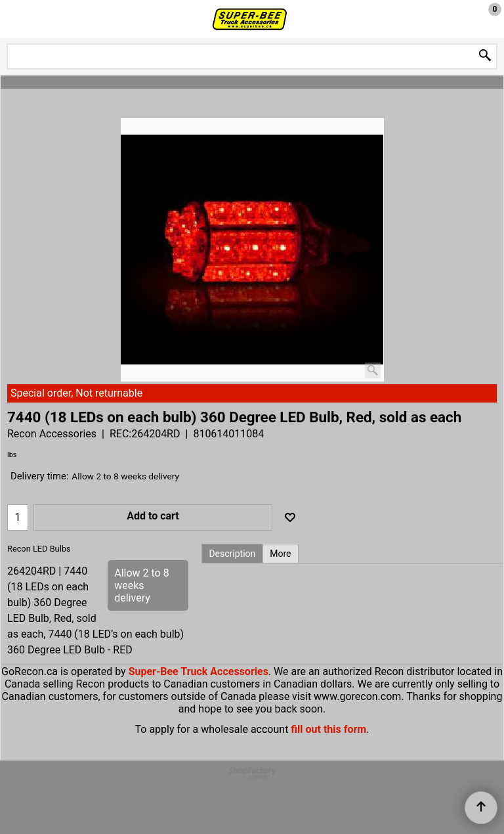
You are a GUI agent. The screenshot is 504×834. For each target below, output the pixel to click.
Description (232, 554)
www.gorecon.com (357, 696)
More (280, 554)
